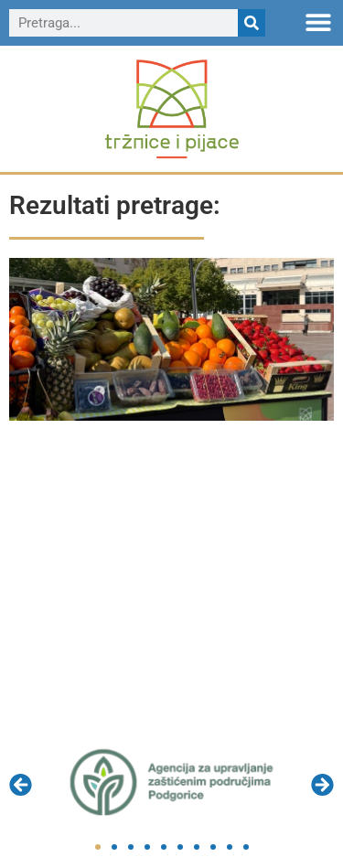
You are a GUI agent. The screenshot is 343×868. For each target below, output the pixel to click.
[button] (318, 21)
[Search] (252, 23)
